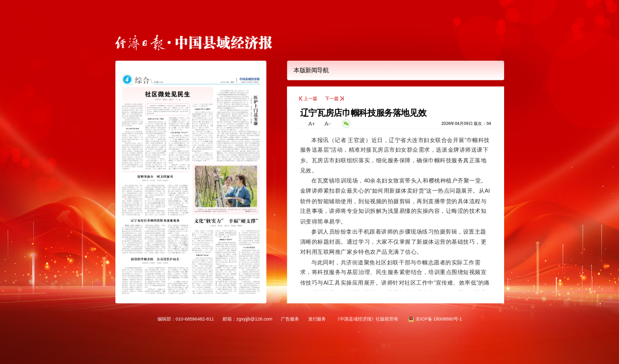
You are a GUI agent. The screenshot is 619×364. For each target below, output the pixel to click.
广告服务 (290, 318)
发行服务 (317, 318)
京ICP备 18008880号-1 (438, 318)
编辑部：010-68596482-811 (186, 318)
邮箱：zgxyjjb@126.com (247, 318)
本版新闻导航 (311, 71)
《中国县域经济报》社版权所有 (366, 318)
